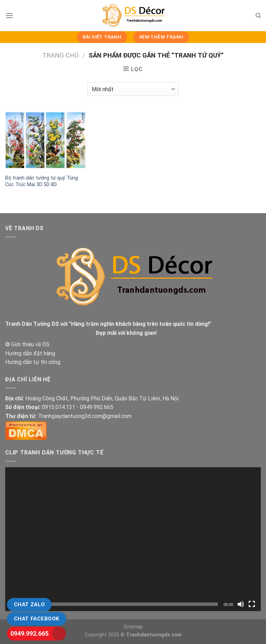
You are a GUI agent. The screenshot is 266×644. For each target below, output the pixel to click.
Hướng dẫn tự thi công (33, 362)
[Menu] (9, 15)
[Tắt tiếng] (241, 604)
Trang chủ (60, 55)
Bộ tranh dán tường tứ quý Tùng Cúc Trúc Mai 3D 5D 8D (42, 181)
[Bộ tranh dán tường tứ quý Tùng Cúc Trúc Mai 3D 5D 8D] (46, 140)
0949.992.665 (29, 633)
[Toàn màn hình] (252, 604)
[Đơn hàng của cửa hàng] (133, 89)
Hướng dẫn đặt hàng (30, 353)
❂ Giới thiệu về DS (27, 344)
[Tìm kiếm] (258, 16)
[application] (133, 539)
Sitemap (133, 627)
